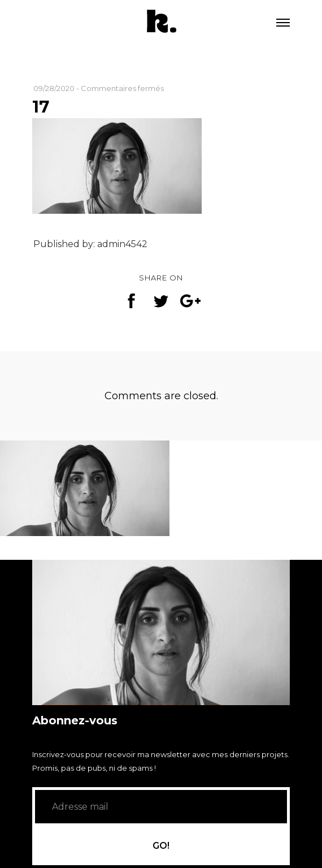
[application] (161, 632)
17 (41, 107)
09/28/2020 (54, 88)
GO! (161, 848)
